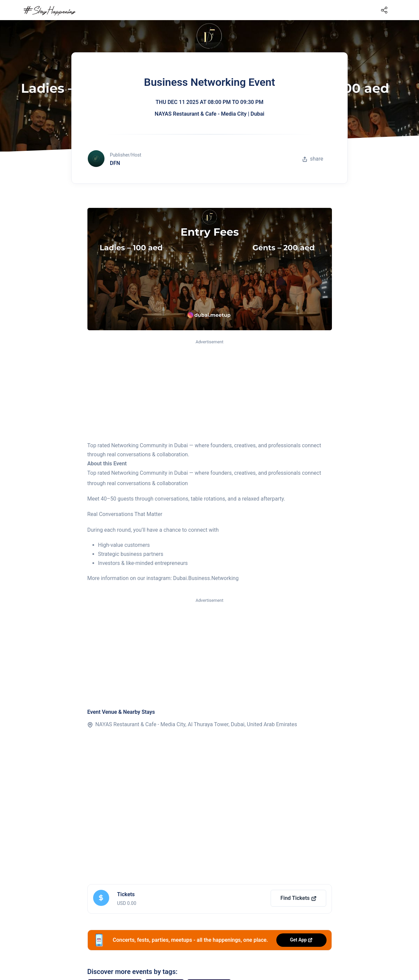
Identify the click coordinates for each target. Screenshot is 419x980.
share (313, 159)
